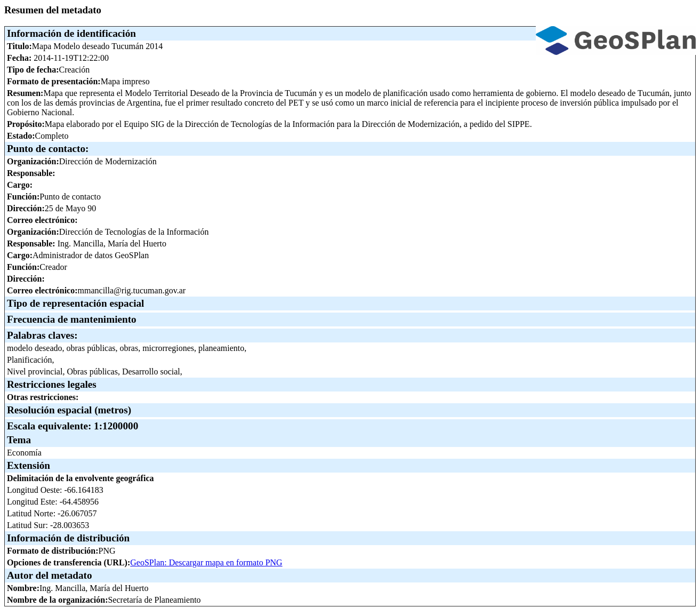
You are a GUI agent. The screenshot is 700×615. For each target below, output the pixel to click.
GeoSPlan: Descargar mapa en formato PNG (206, 562)
